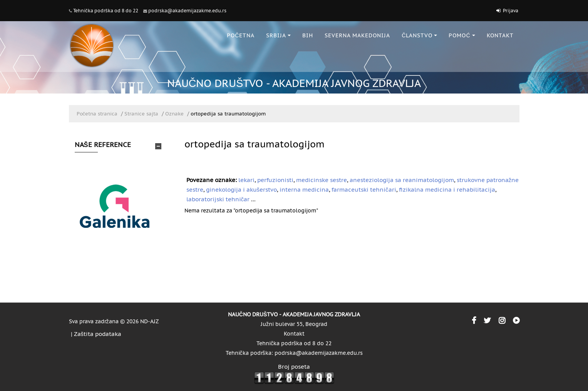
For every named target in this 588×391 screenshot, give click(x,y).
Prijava (511, 11)
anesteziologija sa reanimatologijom (402, 180)
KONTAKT (500, 35)
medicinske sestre (322, 180)
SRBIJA (278, 35)
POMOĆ (462, 35)
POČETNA (241, 35)
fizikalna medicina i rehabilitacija (447, 190)
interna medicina (304, 190)
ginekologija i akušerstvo (242, 190)
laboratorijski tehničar (218, 199)
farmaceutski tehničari (364, 190)
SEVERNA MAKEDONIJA (357, 35)
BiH (308, 35)
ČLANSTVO (419, 35)
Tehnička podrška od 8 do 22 (106, 11)
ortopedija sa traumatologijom (228, 114)
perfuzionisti (275, 180)
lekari (246, 180)
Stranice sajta (141, 114)
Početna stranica (97, 114)
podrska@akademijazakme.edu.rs (187, 11)
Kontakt (294, 334)
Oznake (174, 114)
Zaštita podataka (98, 334)
